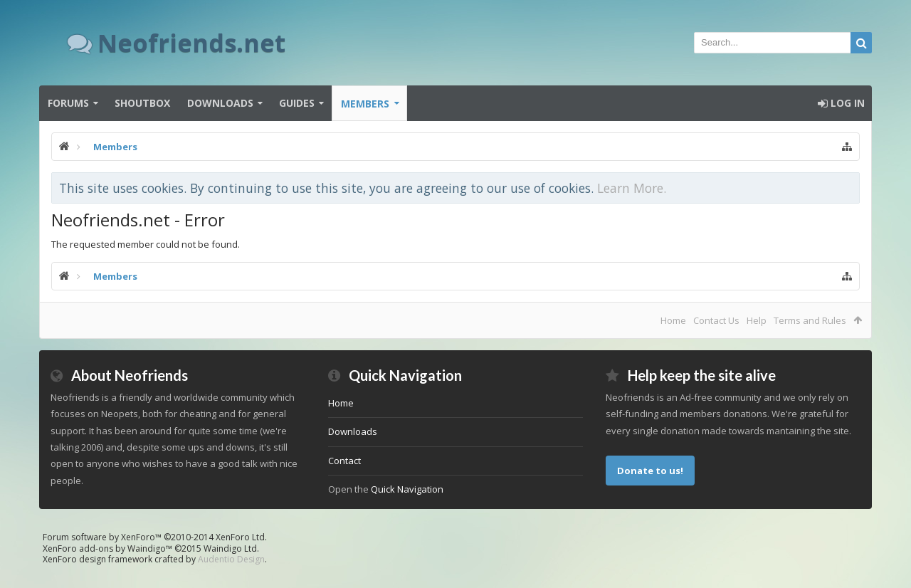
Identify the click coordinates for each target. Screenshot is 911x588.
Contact (344, 461)
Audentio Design (231, 559)
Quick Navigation (407, 489)
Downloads (220, 103)
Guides (297, 103)
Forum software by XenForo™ (155, 537)
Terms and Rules (810, 320)
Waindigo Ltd (230, 548)
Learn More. (632, 188)
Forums (68, 103)
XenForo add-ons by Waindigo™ (107, 548)
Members (365, 104)
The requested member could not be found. (146, 244)
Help (757, 320)
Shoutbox (142, 103)
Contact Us (716, 320)
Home (673, 320)
